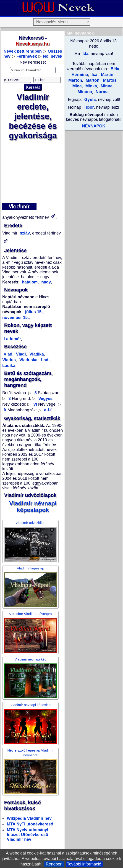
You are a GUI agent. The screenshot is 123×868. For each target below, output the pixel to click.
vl (35, 404)
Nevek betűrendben (23, 51)
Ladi (45, 360)
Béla (115, 69)
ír (5, 410)
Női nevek (53, 56)
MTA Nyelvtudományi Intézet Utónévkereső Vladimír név (27, 835)
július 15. (34, 312)
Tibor (89, 107)
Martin (107, 75)
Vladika (36, 354)
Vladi (20, 354)
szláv (24, 233)
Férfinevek (27, 56)
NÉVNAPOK (94, 126)
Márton (92, 80)
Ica (94, 75)
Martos (109, 80)
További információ (84, 864)
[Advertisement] (33, 172)
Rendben (54, 864)
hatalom (30, 282)
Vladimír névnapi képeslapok (33, 507)
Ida (85, 54)
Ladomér (12, 339)
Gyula (90, 100)
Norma (102, 92)
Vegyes (45, 399)
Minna (106, 86)
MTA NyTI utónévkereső (30, 824)
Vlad (8, 354)
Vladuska (28, 360)
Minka (91, 86)
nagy (46, 282)
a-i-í (48, 410)
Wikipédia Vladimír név (29, 818)
